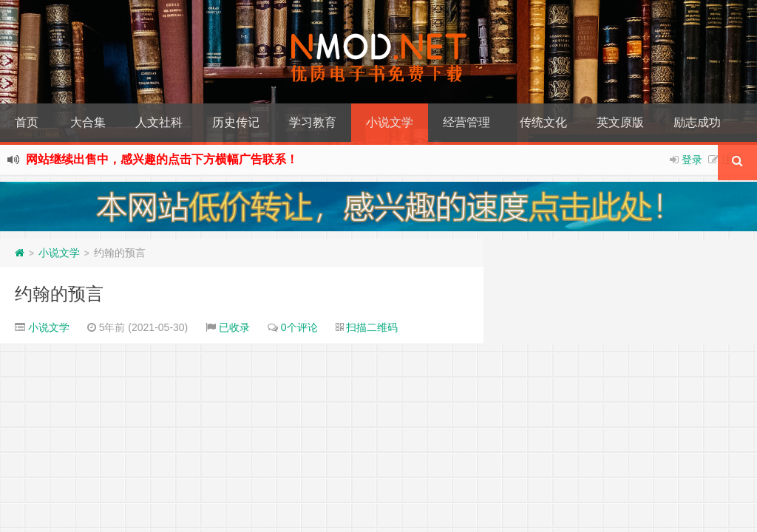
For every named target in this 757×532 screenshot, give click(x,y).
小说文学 (390, 122)
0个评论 (299, 327)
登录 (692, 160)
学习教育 (313, 122)
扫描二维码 (372, 327)
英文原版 (620, 122)
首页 (27, 122)
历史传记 (236, 122)
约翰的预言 (59, 294)
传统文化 (543, 122)
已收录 (234, 327)
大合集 (88, 122)
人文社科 (159, 122)
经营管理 (466, 122)
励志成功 (697, 122)
